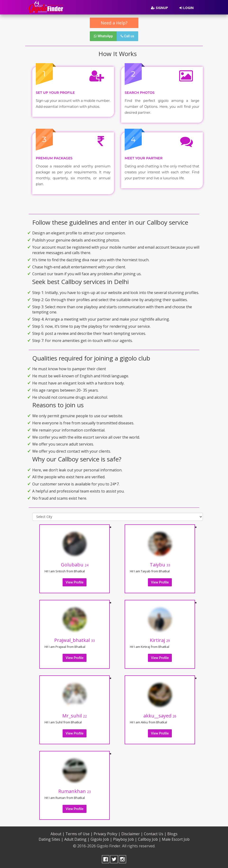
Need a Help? (114, 23)
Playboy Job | (125, 839)
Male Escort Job (176, 839)
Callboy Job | (149, 839)
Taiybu (160, 565)
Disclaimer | (132, 834)
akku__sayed (160, 716)
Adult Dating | (77, 839)
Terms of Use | (79, 834)
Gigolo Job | (101, 839)
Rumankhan (75, 791)
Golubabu (75, 565)
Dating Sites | (51, 839)
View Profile (75, 582)
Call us (127, 36)
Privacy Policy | (107, 834)
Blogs (172, 834)
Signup (160, 8)
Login (187, 8)
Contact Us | (155, 834)
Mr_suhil (75, 716)
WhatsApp (103, 36)
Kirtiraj (160, 640)
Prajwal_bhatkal (75, 640)
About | (57, 834)
